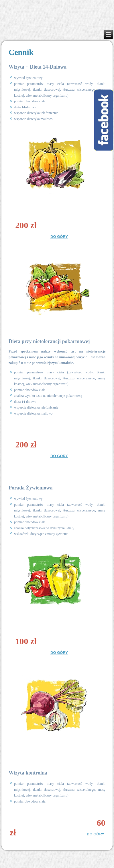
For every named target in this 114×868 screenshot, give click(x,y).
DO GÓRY (59, 237)
